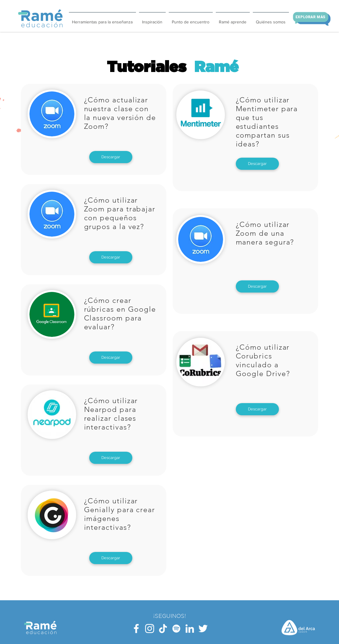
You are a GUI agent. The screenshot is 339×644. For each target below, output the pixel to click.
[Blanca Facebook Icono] (136, 629)
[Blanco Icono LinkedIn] (190, 629)
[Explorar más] (311, 17)
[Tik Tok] (163, 629)
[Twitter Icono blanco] (203, 629)
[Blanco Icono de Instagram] (150, 629)
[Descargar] (111, 157)
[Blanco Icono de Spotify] (176, 629)
